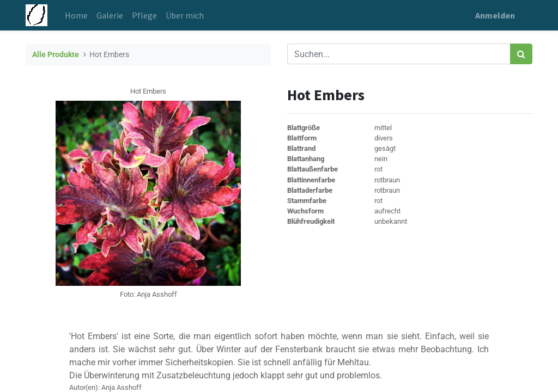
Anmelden (495, 15)
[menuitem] (76, 15)
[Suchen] (521, 54)
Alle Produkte (56, 55)
